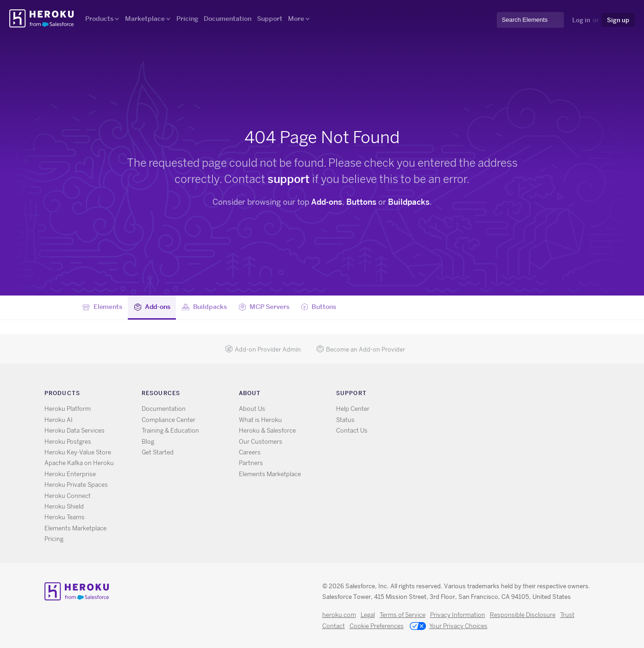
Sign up (618, 20)
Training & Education (170, 431)
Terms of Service (403, 615)
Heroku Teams (65, 517)
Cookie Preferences (377, 626)
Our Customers (261, 442)
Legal (368, 615)
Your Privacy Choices (449, 627)
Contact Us (352, 431)
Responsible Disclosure (523, 615)
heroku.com (339, 615)
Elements (102, 307)
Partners (251, 463)
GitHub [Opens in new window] (465, 395)
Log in (581, 20)
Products (99, 19)
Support (270, 19)
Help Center (353, 409)
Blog (148, 442)
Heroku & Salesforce (267, 431)
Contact (334, 626)
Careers (250, 452)
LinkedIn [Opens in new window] (478, 395)
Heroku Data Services (75, 431)
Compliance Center (169, 420)
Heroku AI (59, 420)
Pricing (187, 19)
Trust (567, 615)
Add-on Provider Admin (263, 349)
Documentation (228, 19)
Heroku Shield (64, 506)
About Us (252, 409)
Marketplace (145, 19)
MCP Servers (264, 307)
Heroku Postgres (68, 442)
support (289, 179)
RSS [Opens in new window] (438, 395)
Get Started (158, 452)
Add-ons (327, 202)
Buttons (361, 202)
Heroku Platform (68, 409)
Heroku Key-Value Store (78, 452)
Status (345, 420)
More (296, 19)
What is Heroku (260, 420)
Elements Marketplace (75, 528)
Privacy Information (458, 615)
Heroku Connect (68, 496)
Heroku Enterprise (70, 474)
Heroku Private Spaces (76, 485)
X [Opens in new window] (452, 395)
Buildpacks (409, 202)
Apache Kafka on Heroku (79, 463)
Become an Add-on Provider (361, 349)
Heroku (42, 19)
